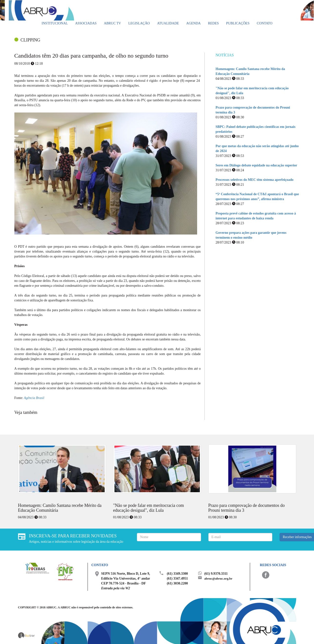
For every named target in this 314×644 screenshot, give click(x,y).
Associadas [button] (86, 23)
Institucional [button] (55, 23)
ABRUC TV (112, 23)
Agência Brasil (34, 398)
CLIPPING (30, 40)
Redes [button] (213, 23)
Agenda (193, 23)
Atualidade (168, 23)
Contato (264, 23)
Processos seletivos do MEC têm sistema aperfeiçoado (255, 180)
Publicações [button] (238, 23)
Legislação (139, 23)
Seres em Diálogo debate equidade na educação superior (257, 165)
